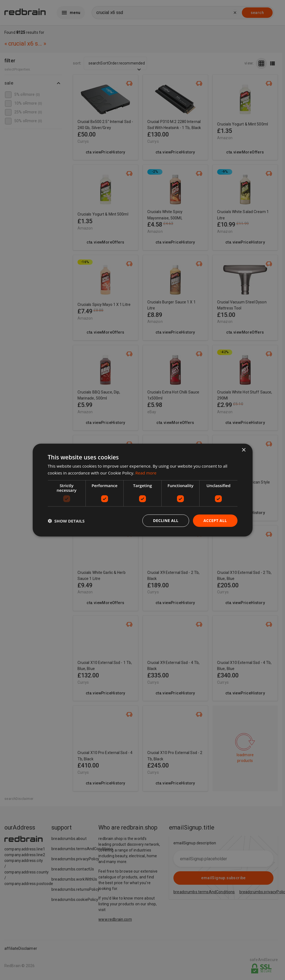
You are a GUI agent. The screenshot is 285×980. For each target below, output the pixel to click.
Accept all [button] (215, 520)
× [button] (244, 450)
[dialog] (143, 490)
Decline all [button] (166, 520)
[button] (66, 521)
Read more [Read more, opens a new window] (146, 473)
